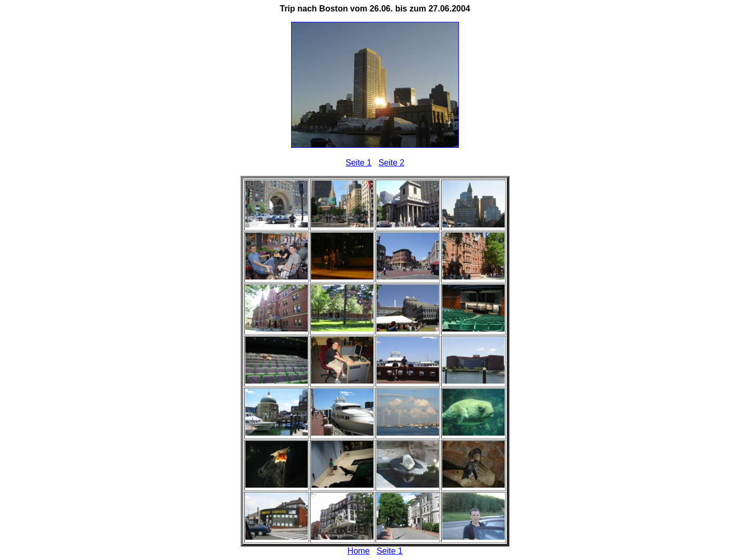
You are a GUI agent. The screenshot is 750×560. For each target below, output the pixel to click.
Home (359, 551)
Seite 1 (359, 163)
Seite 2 (392, 163)
